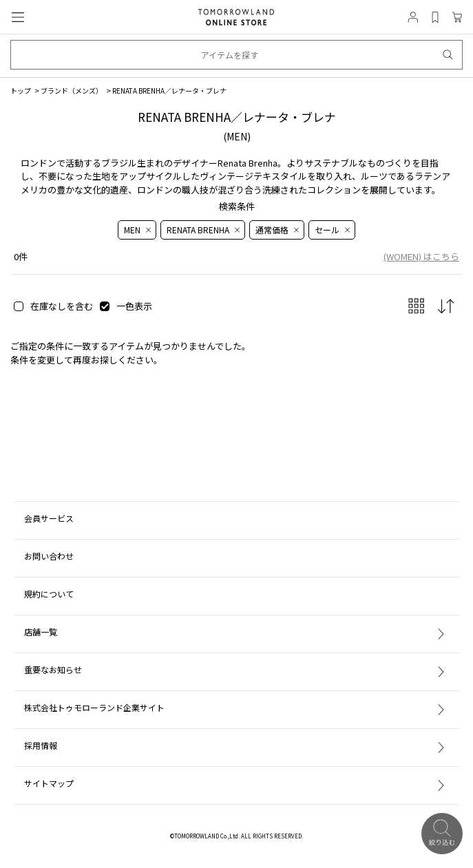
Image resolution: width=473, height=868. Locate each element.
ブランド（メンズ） (72, 91)
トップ (21, 91)
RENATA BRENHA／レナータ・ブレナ (169, 91)
